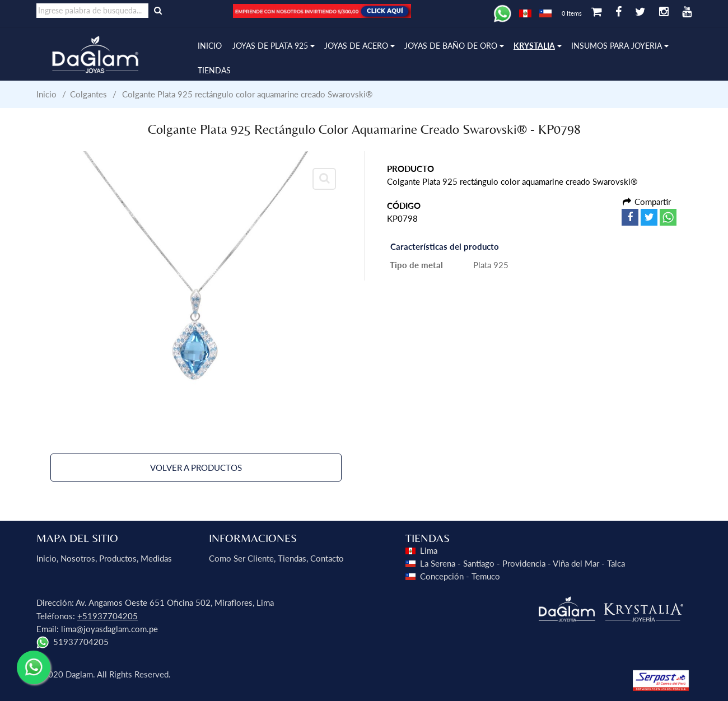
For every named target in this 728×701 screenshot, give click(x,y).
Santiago (479, 563)
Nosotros (78, 558)
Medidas (156, 558)
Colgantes (88, 94)
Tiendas (292, 558)
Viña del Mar (576, 563)
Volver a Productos (196, 468)
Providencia (524, 563)
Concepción (442, 576)
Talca (616, 563)
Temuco (486, 576)
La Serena (438, 563)
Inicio (46, 94)
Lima (429, 550)
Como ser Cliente (241, 558)
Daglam (79, 674)
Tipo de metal (416, 265)
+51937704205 (108, 616)
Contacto (327, 558)
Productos (118, 558)
